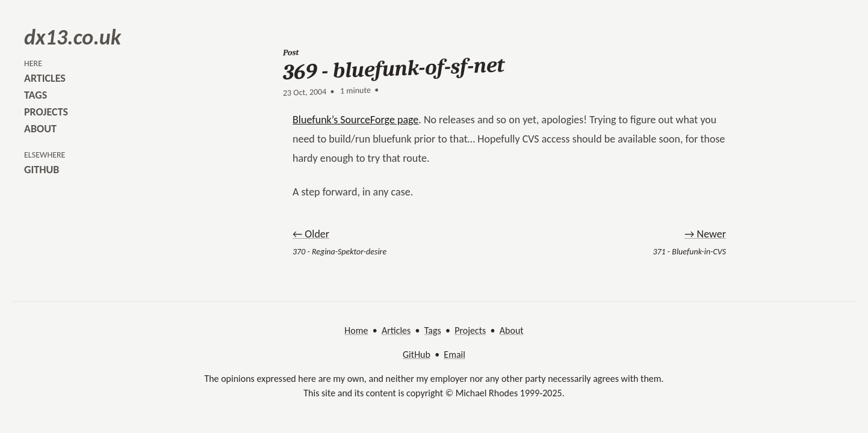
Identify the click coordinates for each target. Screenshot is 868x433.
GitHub (417, 355)
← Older (311, 234)
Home (356, 330)
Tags (433, 330)
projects (46, 112)
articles (45, 78)
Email (454, 355)
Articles (396, 330)
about (40, 129)
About (512, 330)
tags (36, 95)
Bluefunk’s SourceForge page (355, 120)
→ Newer (705, 234)
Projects (470, 330)
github (42, 170)
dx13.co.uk (73, 37)
